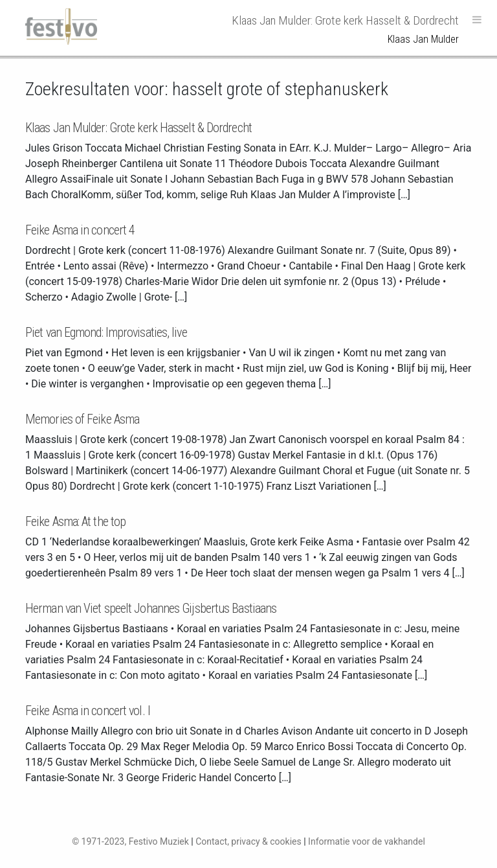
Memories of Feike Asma (82, 419)
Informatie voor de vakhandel (367, 841)
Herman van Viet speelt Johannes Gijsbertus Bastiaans (151, 608)
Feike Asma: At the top (75, 521)
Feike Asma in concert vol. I (88, 711)
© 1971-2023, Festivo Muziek (130, 841)
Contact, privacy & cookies (248, 841)
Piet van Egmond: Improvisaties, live (106, 332)
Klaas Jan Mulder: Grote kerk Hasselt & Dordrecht (138, 128)
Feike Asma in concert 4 (80, 230)
